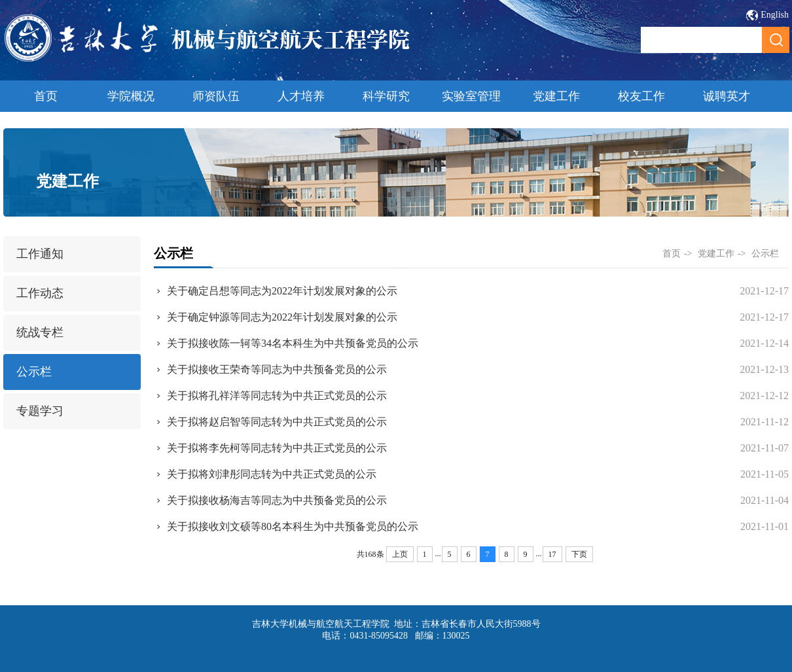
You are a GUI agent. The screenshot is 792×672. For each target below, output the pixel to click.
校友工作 (641, 96)
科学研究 (386, 96)
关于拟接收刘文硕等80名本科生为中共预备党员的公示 (293, 526)
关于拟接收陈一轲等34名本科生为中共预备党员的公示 (293, 343)
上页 (400, 554)
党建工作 (556, 96)
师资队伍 (216, 96)
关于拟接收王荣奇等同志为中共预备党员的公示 (277, 369)
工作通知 (40, 254)
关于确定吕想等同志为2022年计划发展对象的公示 (282, 291)
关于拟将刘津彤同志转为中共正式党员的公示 (272, 474)
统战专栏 (40, 332)
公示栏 (34, 372)
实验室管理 (471, 96)
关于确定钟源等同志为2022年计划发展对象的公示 (282, 317)
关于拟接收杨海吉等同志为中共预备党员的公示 (277, 500)
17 (552, 554)
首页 (46, 96)
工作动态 (40, 293)
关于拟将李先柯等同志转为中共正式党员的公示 (277, 448)
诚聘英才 (727, 96)
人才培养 (301, 96)
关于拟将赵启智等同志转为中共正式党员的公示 (277, 422)
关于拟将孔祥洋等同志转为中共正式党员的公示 (277, 396)
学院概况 (131, 96)
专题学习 (40, 411)
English (775, 15)
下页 (579, 554)
